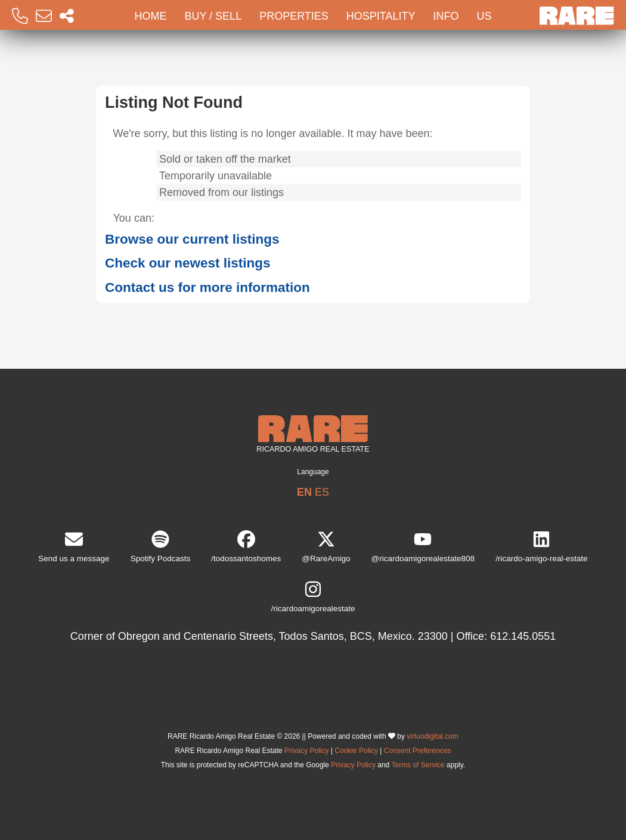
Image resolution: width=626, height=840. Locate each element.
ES (322, 492)
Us (484, 16)
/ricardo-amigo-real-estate (542, 547)
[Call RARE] (20, 16)
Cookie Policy (356, 751)
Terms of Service (418, 765)
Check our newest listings (188, 263)
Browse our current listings (192, 239)
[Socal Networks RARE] (67, 16)
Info (446, 16)
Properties (294, 16)
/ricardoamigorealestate (313, 597)
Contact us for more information (207, 287)
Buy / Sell (213, 16)
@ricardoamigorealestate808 (423, 547)
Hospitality (381, 16)
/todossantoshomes (246, 547)
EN (304, 492)
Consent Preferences (418, 751)
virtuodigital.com (433, 736)
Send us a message (74, 547)
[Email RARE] (44, 16)
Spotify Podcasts (161, 547)
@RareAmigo (326, 547)
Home (150, 16)
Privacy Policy (307, 751)
